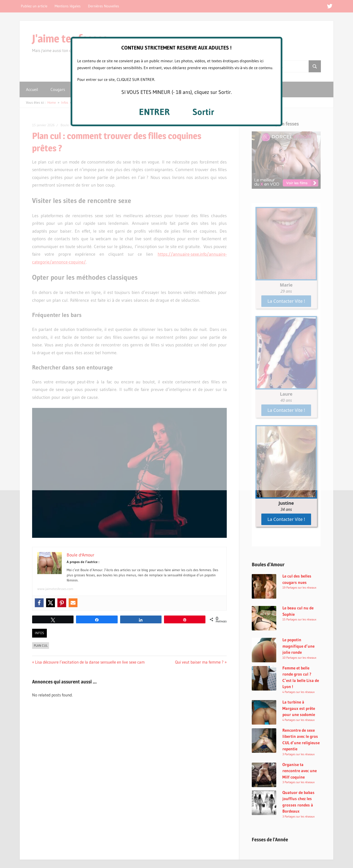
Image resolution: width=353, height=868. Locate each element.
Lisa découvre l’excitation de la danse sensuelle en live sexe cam (90, 662)
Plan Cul (41, 645)
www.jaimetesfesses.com (55, 589)
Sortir (203, 112)
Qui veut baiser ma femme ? (199, 662)
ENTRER (154, 112)
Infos (39, 633)
